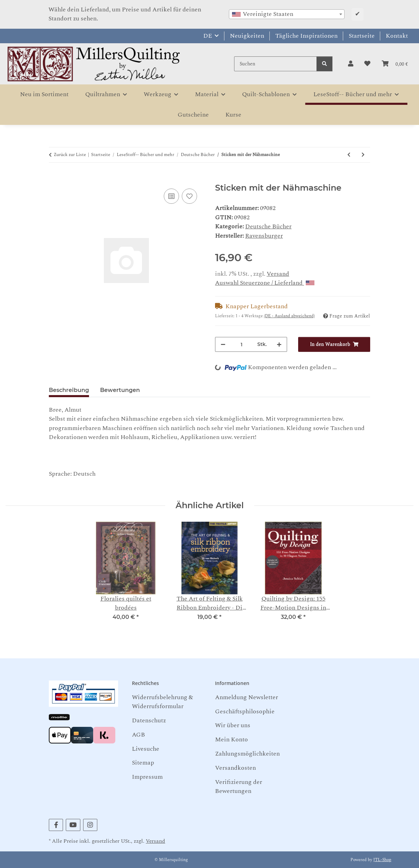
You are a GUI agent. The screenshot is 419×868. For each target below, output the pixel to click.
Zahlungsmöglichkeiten (247, 754)
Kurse (233, 115)
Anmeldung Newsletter (247, 697)
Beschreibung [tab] (69, 390)
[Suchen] (275, 64)
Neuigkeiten (247, 36)
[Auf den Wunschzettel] (189, 196)
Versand (278, 274)
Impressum (147, 777)
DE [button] (208, 36)
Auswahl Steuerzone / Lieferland (265, 283)
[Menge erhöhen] (279, 344)
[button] (351, 64)
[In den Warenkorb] (54, 179)
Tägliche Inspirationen (306, 36)
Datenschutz (149, 720)
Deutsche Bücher (268, 226)
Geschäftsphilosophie (245, 711)
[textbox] (287, 14)
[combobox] (287, 14)
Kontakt (397, 36)
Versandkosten (235, 768)
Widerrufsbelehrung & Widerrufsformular (162, 702)
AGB (139, 735)
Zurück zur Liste (70, 155)
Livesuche (146, 749)
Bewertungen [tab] (120, 390)
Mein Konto (231, 739)
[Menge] (241, 344)
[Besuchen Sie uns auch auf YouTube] (73, 825)
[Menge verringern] (223, 344)
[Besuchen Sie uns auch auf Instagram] (90, 825)
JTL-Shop (382, 860)
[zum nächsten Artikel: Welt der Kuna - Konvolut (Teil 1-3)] (363, 155)
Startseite (362, 36)
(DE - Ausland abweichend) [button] (289, 316)
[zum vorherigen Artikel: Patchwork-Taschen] (349, 155)
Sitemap (143, 763)
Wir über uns (233, 725)
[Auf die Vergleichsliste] (171, 196)
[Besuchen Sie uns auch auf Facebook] (56, 825)
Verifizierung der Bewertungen (239, 787)
